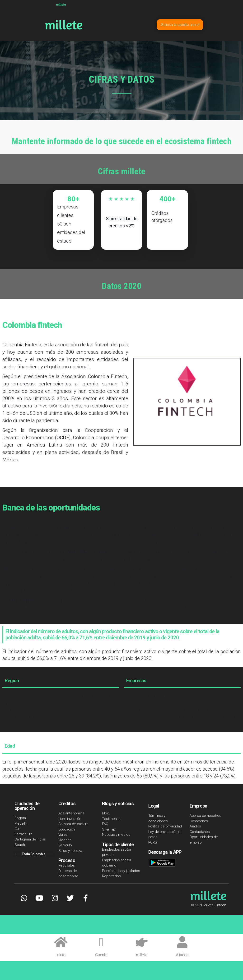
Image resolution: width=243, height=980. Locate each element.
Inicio (61, 955)
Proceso (67, 860)
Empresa (198, 806)
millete (142, 955)
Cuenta (101, 955)
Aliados (182, 955)
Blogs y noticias (118, 804)
